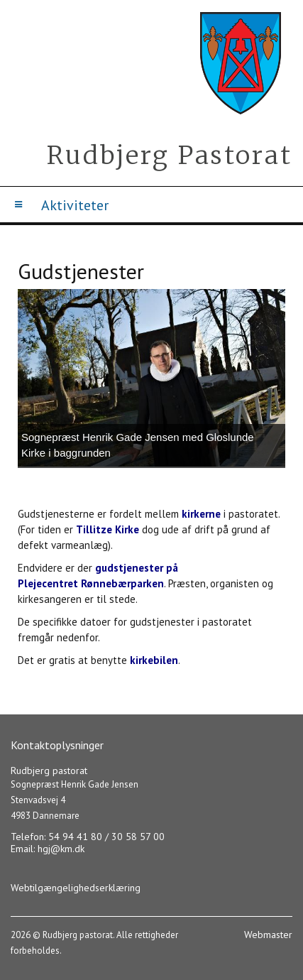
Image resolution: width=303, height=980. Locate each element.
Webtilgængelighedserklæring (76, 888)
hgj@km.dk (61, 849)
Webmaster (268, 935)
